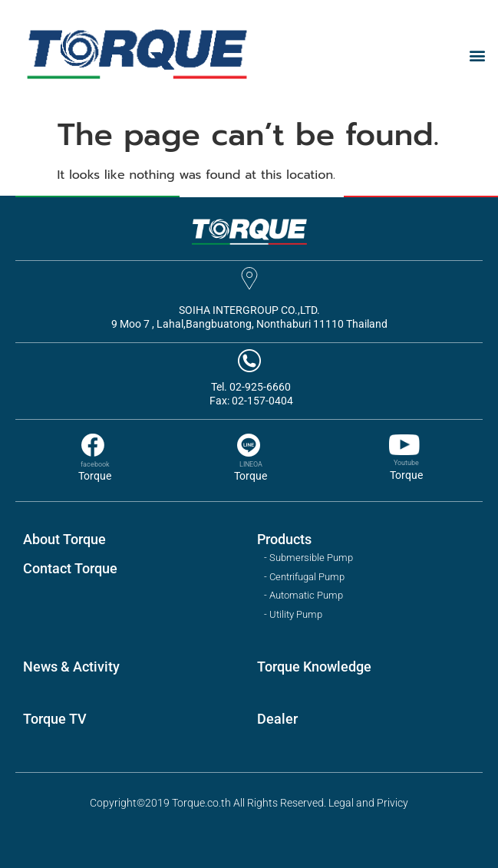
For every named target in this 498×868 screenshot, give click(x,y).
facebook (95, 464)
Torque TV (55, 719)
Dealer (277, 719)
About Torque (64, 539)
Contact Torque (70, 568)
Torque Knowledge (314, 667)
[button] (478, 56)
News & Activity (71, 667)
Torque (95, 476)
